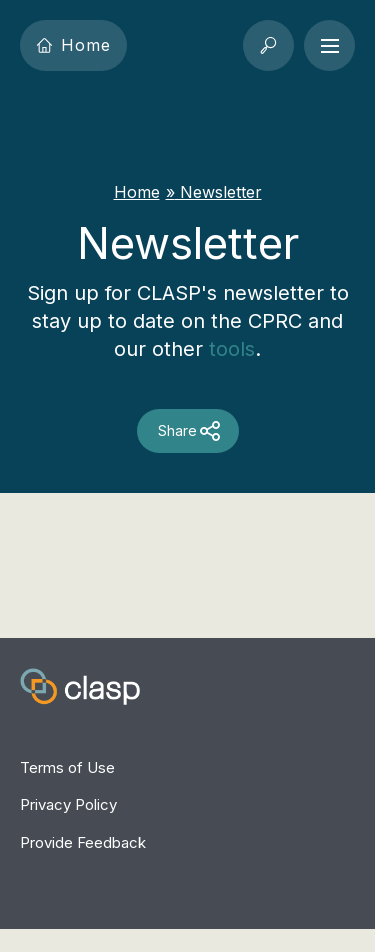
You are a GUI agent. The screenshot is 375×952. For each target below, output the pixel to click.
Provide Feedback (83, 842)
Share (177, 430)
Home (73, 45)
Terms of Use (67, 767)
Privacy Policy (68, 804)
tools (232, 349)
